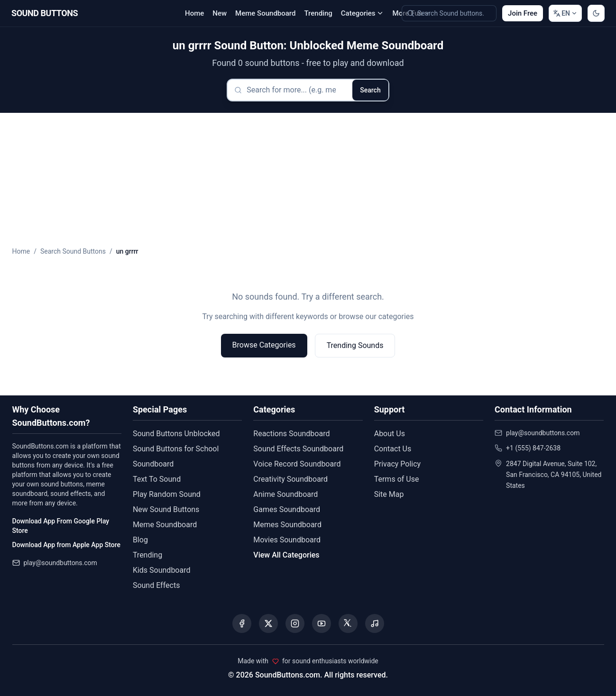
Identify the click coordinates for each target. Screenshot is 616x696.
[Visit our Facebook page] (242, 623)
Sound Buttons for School (176, 449)
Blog (140, 540)
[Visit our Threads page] (348, 623)
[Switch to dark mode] (596, 13)
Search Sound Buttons (73, 251)
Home (194, 13)
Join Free (523, 13)
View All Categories (286, 555)
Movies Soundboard (287, 540)
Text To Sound (157, 479)
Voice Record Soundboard (297, 464)
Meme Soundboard (265, 13)
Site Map (389, 494)
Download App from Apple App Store (66, 545)
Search (370, 90)
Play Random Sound (167, 494)
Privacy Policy (398, 464)
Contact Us (393, 449)
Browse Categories (264, 345)
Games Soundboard (287, 509)
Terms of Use (397, 479)
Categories (363, 13)
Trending (318, 13)
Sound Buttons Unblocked (176, 434)
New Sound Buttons (166, 509)
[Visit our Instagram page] (295, 623)
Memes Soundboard (287, 525)
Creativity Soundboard (290, 479)
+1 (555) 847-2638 (533, 448)
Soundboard (153, 464)
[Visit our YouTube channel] (322, 623)
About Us (390, 434)
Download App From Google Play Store (61, 526)
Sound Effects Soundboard (298, 449)
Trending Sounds (355, 345)
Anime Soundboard (285, 494)
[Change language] (565, 13)
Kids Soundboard (162, 570)
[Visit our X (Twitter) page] (268, 623)
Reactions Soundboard (291, 434)
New (220, 13)
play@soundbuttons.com (60, 563)
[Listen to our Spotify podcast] (375, 623)
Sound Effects (156, 585)
